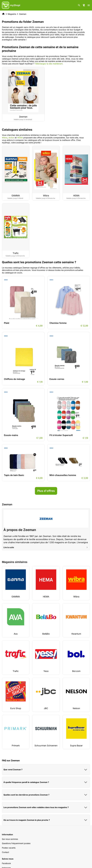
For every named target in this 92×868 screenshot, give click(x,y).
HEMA (20, 138)
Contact (5, 852)
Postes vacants (9, 848)
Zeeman (23, 14)
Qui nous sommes (10, 839)
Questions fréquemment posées (16, 843)
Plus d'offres (46, 491)
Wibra (5, 138)
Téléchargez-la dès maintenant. (49, 64)
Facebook (6, 863)
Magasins (12, 14)
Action (12, 138)
